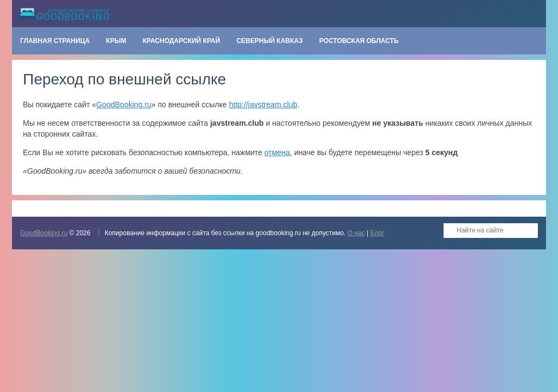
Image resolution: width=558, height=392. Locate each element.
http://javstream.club (263, 105)
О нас (356, 233)
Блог (377, 233)
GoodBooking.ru (124, 105)
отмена (277, 152)
